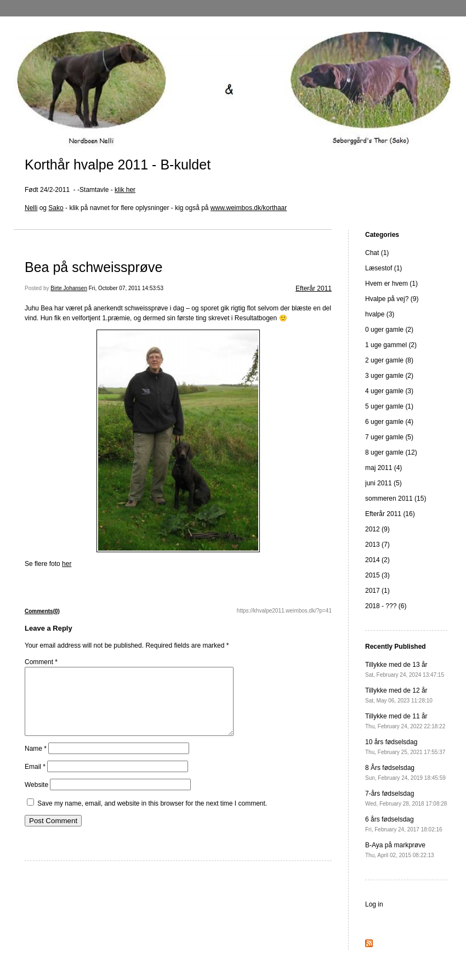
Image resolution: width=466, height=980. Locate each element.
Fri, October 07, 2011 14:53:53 (126, 288)
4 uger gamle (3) (389, 391)
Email (35, 780)
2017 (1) (377, 591)
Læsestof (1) (383, 268)
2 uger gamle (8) (389, 360)
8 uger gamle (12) (391, 452)
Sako (56, 208)
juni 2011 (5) (383, 483)
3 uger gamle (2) (389, 376)
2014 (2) (377, 560)
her (67, 564)
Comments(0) (42, 611)
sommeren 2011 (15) (396, 499)
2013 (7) (377, 545)
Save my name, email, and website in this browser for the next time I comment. (152, 817)
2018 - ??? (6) (386, 606)
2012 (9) (377, 529)
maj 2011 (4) (383, 468)
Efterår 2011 (314, 288)
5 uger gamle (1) (389, 406)
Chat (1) (377, 253)
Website (36, 798)
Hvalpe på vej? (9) (392, 299)
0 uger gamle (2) (389, 330)
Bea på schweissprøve (94, 267)
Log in (374, 904)
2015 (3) (377, 575)
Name (36, 762)
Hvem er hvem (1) (391, 284)
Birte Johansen (69, 288)
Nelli (31, 208)
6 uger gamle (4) (389, 422)
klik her (125, 190)
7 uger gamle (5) (389, 437)
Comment (41, 662)
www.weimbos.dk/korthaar (249, 208)
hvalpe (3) (380, 314)
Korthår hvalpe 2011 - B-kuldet (118, 165)
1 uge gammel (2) (391, 345)
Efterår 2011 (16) (390, 514)
